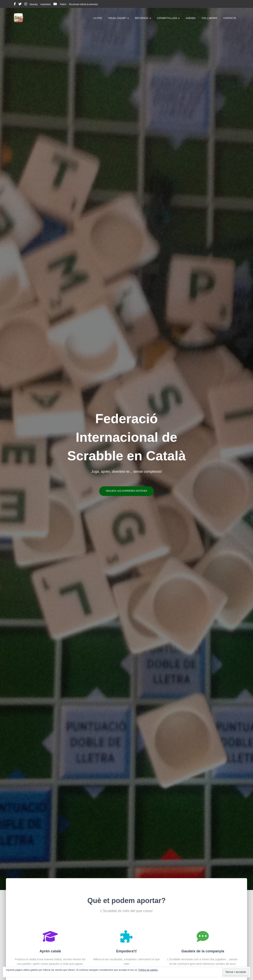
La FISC (98, 18)
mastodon (46, 4)
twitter (20, 5)
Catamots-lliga (168, 18)
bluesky (34, 4)
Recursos (143, 18)
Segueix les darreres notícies (126, 491)
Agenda (191, 18)
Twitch (63, 4)
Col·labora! (210, 18)
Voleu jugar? (119, 18)
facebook (15, 5)
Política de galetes (148, 970)
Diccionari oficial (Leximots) (83, 4)
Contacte (230, 18)
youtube (55, 5)
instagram (26, 5)
